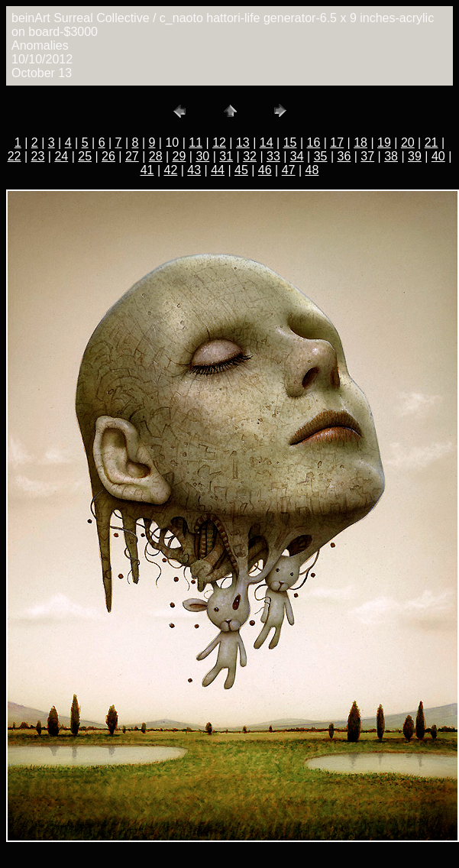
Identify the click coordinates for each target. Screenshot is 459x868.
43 (194, 170)
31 (226, 156)
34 (297, 156)
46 (265, 170)
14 (267, 143)
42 (170, 170)
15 (290, 143)
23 (38, 156)
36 (344, 156)
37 (367, 156)
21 (432, 143)
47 (289, 170)
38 (391, 156)
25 (85, 156)
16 (314, 143)
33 (273, 156)
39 (415, 156)
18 (360, 143)
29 (179, 156)
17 (337, 143)
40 (438, 156)
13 (243, 143)
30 (202, 156)
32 (250, 156)
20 (408, 143)
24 (61, 156)
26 (108, 156)
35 (321, 156)
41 (147, 170)
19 (384, 143)
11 (196, 143)
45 (241, 170)
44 (218, 170)
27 (132, 156)
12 (219, 143)
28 (156, 156)
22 (15, 156)
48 (312, 170)
